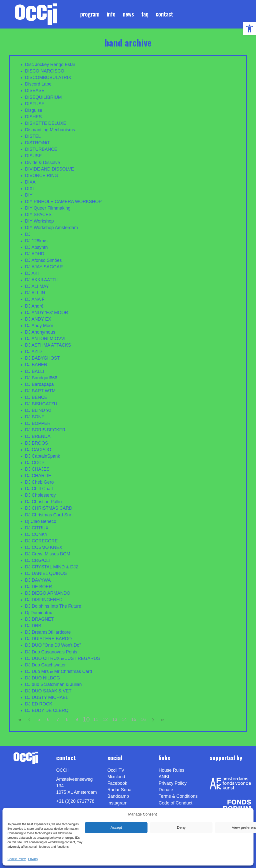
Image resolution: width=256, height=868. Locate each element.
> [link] (153, 720)
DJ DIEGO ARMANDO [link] (48, 593)
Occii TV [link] (116, 770)
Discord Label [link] (39, 84)
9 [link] (77, 719)
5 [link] (39, 719)
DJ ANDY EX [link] (38, 319)
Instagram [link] (117, 803)
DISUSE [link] (33, 156)
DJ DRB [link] (33, 626)
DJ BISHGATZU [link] (41, 404)
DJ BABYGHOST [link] (42, 358)
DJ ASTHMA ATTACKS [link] (48, 345)
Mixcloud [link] (116, 777)
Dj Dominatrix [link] (38, 613)
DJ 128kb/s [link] (36, 241)
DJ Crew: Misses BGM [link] (48, 554)
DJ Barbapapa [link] (39, 384)
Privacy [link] (33, 859)
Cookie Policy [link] (17, 859)
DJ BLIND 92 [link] (38, 410)
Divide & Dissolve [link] (42, 163)
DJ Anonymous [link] (40, 332)
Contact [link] (164, 14)
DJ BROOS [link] (36, 443)
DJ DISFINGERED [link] (44, 600)
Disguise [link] (34, 110)
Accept (116, 827)
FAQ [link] (145, 14)
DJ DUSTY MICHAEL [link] (47, 697)
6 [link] (48, 719)
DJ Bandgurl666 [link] (41, 378)
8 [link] (67, 719)
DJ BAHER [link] (36, 365)
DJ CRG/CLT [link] (38, 560)
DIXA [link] (30, 182)
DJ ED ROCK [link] (39, 704)
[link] (249, 29)
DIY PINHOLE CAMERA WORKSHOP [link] (63, 202)
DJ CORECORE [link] (41, 541)
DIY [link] (29, 195)
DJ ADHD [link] (35, 254)
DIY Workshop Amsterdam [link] (51, 228)
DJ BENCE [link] (36, 397)
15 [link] (134, 719)
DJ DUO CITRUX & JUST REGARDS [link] (62, 658)
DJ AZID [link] (33, 352)
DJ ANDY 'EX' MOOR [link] (47, 313)
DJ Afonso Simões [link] (43, 260)
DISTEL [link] (33, 136)
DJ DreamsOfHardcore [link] (48, 632)
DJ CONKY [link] (36, 534)
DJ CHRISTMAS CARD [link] (49, 508)
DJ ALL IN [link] (35, 293)
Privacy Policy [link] (172, 783)
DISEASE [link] (35, 91)
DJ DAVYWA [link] (38, 580)
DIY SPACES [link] (38, 215)
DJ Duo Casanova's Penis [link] (51, 652)
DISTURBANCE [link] (41, 149)
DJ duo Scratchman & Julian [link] (53, 684)
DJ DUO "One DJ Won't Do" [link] (53, 645)
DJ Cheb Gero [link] (39, 482)
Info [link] (111, 14)
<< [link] (20, 720)
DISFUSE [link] (35, 104)
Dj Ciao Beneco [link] (41, 521)
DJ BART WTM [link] (40, 391)
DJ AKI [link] (32, 273)
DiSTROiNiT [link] (37, 143)
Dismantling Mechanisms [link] (50, 130)
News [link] (128, 14)
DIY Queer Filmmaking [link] (48, 208)
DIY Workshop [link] (39, 221)
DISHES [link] (33, 117)
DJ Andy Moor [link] (39, 326)
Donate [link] (166, 790)
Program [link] (90, 14)
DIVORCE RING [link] (41, 176)
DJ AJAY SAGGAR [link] (44, 267)
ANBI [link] (164, 777)
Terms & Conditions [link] (178, 796)
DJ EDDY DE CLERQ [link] (47, 710)
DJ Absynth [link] (36, 247)
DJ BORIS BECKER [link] (45, 430)
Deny (181, 827)
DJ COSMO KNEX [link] (44, 547)
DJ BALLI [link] (34, 371)
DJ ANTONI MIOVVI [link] (45, 339)
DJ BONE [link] (35, 417)
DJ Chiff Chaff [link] (39, 489)
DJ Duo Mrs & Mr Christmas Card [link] (58, 671)
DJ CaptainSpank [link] (42, 456)
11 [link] (96, 719)
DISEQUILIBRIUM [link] (43, 97)
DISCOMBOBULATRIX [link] (48, 78)
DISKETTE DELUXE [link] (46, 123)
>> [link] (162, 720)
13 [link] (115, 719)
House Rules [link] (171, 770)
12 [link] (105, 719)
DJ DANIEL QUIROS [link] (46, 573)
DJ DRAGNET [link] (39, 619)
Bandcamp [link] (118, 796)
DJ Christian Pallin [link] (43, 502)
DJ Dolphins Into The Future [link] (53, 606)
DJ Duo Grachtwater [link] (45, 665)
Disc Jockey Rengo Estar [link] (50, 65)
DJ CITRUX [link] (37, 528)
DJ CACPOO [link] (38, 450)
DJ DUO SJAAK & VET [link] (48, 691)
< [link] (29, 720)
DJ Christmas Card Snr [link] (48, 515)
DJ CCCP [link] (35, 463)
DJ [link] (28, 234)
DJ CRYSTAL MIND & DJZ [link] (52, 567)
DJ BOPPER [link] (38, 423)
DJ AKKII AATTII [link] (41, 280)
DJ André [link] (34, 306)
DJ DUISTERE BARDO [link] (48, 639)
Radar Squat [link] (120, 790)
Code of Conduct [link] (175, 803)
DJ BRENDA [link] (38, 436)
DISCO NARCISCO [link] (45, 71)
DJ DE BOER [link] (38, 587)
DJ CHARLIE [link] (38, 476)
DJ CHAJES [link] (37, 469)
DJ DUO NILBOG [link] (42, 678)
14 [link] (124, 719)
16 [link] (143, 719)
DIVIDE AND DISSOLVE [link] (49, 169)
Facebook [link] (117, 783)
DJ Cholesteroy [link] (40, 495)
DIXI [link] (29, 189)
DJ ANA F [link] (35, 299)
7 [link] (58, 719)
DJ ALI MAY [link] (37, 286)
